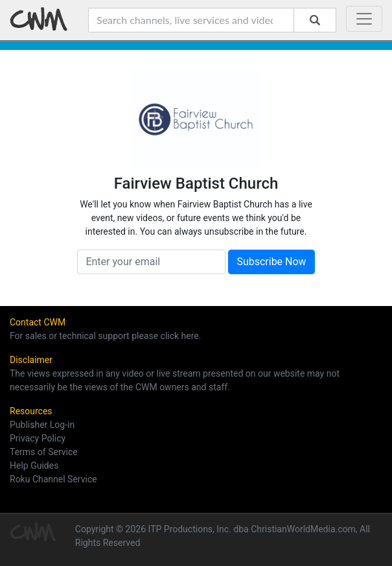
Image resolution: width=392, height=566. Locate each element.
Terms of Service (44, 452)
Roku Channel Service (53, 479)
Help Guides (34, 466)
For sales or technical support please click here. (105, 336)
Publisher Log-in (42, 425)
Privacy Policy (38, 438)
